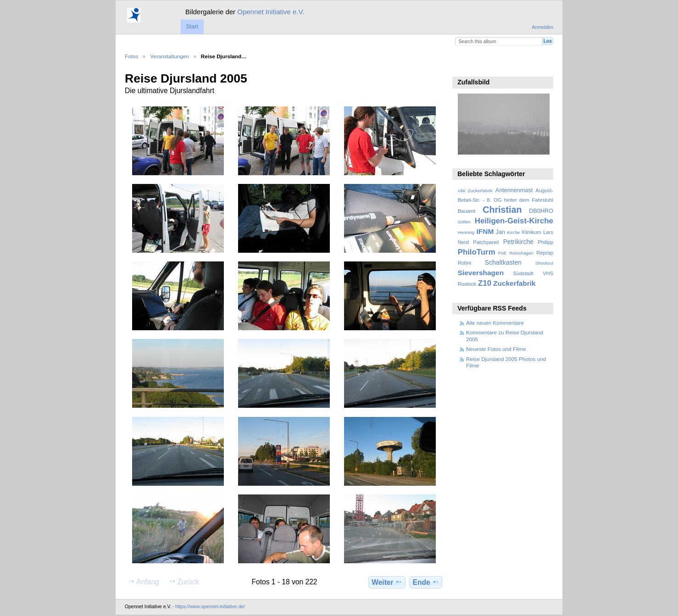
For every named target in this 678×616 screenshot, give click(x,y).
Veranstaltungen (169, 56)
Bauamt (467, 211)
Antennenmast (514, 190)
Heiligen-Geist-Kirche (514, 221)
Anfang (143, 582)
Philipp (545, 242)
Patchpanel (486, 242)
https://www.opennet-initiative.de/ (210, 607)
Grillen (464, 222)
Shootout (544, 263)
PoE (503, 253)
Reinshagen (522, 253)
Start (192, 27)
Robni (464, 263)
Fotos (131, 56)
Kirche (513, 232)
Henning (466, 232)
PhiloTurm (477, 252)
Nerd (463, 242)
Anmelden (542, 27)
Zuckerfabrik (514, 283)
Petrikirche (518, 242)
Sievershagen (481, 273)
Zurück (184, 582)
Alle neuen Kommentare (495, 323)
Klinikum (531, 232)
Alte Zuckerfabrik (475, 191)
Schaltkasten (503, 262)
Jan (500, 232)
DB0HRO (541, 211)
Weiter (387, 582)
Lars (548, 232)
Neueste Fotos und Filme (496, 349)
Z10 (485, 283)
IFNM (485, 231)
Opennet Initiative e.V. (271, 12)
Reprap (545, 253)
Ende (426, 582)
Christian (502, 210)
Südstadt (523, 273)
